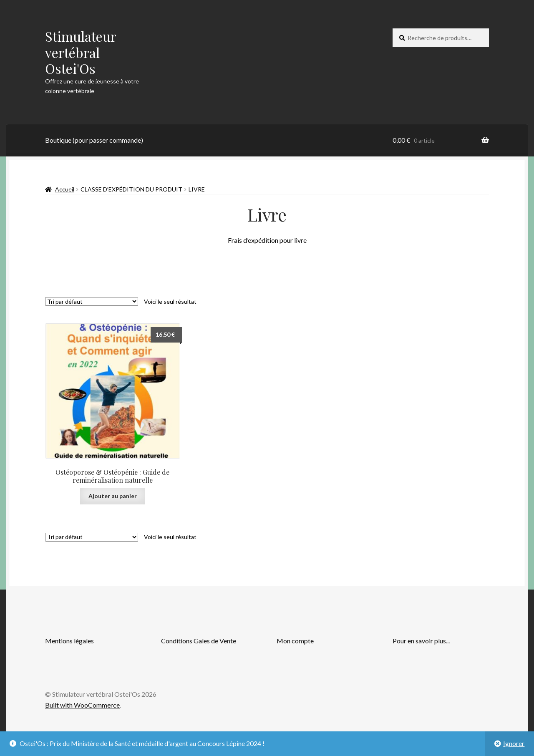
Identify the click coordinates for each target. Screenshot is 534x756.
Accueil (65, 189)
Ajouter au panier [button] (113, 496)
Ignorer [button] (514, 743)
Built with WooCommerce (82, 705)
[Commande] (92, 301)
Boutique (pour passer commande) (94, 140)
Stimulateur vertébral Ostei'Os (81, 52)
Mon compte (295, 641)
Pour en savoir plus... (421, 641)
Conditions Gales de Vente (199, 641)
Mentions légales (69, 641)
